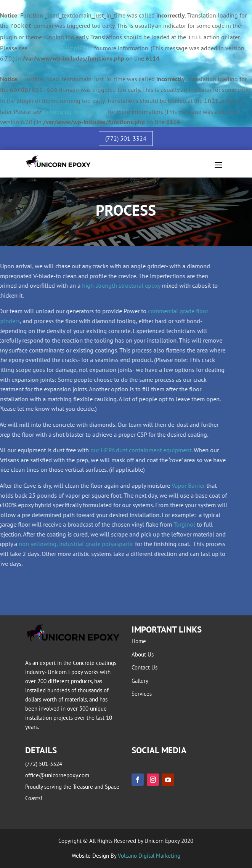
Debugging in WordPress (61, 48)
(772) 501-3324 (126, 138)
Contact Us (144, 667)
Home (139, 641)
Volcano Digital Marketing (149, 856)
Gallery (140, 681)
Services (142, 694)
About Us (143, 654)
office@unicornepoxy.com (57, 775)
